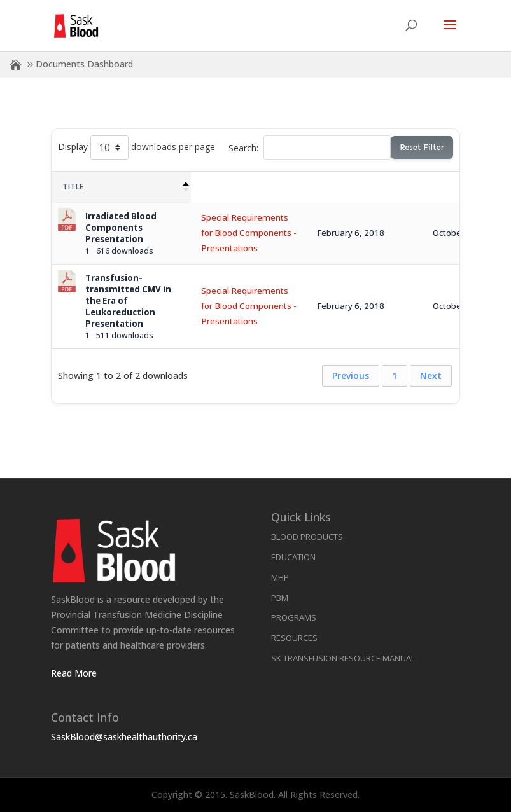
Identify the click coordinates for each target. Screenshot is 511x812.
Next (431, 375)
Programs (294, 617)
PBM (280, 598)
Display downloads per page (136, 148)
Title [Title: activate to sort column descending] (73, 187)
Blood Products (307, 537)
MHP (280, 577)
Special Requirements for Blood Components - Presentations (249, 233)
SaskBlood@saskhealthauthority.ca (124, 737)
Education (293, 557)
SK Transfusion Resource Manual (343, 658)
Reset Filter (422, 147)
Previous (351, 375)
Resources (294, 638)
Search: (310, 148)
